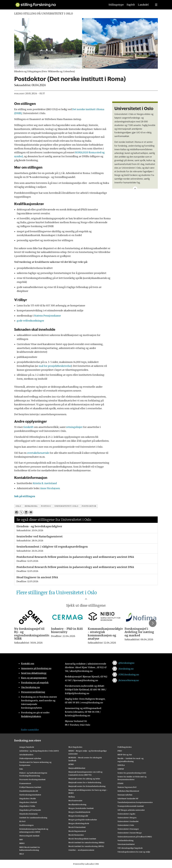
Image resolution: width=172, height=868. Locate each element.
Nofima (72, 797)
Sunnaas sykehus (125, 795)
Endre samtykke (30, 730)
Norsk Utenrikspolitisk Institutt (82, 839)
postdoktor (89, 506)
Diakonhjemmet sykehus (30, 758)
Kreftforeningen (26, 825)
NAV (21, 839)
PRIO (120, 751)
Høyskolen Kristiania (28, 814)
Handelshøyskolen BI (29, 791)
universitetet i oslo (66, 506)
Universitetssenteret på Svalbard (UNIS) (135, 837)
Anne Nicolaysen (50, 488)
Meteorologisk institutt (29, 836)
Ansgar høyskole (27, 747)
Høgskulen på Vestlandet (30, 810)
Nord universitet (75, 801)
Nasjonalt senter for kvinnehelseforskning (87, 786)
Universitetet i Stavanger (128, 829)
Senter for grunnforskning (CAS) (132, 773)
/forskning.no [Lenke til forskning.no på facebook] (126, 669)
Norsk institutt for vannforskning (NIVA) (86, 846)
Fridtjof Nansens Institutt (30, 787)
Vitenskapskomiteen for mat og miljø (134, 852)
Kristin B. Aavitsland (45, 483)
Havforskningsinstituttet (30, 795)
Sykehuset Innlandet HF (128, 799)
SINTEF (121, 769)
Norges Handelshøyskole (79, 812)
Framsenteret (25, 783)
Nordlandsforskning (77, 804)
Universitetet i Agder (126, 814)
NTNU (71, 764)
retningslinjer (74, 427)
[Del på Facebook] (16, 512)
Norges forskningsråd (78, 816)
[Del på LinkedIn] (26, 512)
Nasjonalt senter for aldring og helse (84, 779)
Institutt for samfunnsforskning (33, 818)
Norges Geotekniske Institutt (81, 808)
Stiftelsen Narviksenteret (128, 791)
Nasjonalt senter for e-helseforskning (85, 782)
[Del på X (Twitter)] (21, 512)
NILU (22, 854)
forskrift (28, 427)
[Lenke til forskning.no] (58, 3)
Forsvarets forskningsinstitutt (32, 779)
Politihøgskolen (125, 747)
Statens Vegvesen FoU (127, 787)
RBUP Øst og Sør (125, 755)
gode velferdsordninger (30, 321)
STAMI (120, 783)
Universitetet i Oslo (126, 825)
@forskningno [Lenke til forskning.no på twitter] (126, 663)
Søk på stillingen (25, 496)
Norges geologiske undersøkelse (83, 820)
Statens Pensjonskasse (47, 316)
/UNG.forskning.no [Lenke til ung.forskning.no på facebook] (129, 675)
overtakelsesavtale (38, 453)
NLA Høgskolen (75, 747)
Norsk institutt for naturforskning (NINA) (86, 842)
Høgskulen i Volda (27, 806)
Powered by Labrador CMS (86, 864)
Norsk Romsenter (76, 835)
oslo (18, 506)
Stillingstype (116, 5)
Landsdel (143, 5)
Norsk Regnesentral (77, 831)
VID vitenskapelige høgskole (130, 848)
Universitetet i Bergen (127, 818)
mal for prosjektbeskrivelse (55, 366)
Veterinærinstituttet (126, 844)
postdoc (46, 506)
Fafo (21, 769)
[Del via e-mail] (31, 512)
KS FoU (22, 821)
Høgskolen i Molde (28, 799)
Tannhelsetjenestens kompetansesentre (135, 802)
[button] (153, 623)
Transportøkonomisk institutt (131, 806)
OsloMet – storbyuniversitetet (81, 850)
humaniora (31, 506)
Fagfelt (131, 5)
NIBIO (22, 843)
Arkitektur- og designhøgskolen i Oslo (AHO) (39, 751)
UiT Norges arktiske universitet (131, 810)
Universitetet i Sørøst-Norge (130, 833)
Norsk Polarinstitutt (77, 827)
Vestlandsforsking (126, 840)
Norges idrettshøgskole (79, 823)
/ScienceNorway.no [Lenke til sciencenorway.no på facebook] (129, 680)
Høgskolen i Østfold (28, 802)
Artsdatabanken (26, 755)
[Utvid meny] (156, 5)
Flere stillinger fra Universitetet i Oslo (57, 593)
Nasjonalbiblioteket (77, 768)
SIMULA (121, 765)
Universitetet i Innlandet (128, 821)
